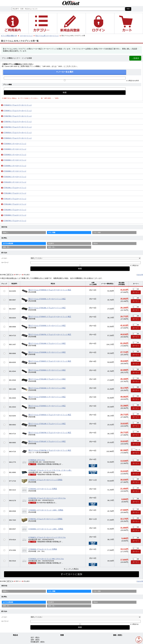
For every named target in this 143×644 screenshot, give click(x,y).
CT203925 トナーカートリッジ (15, 149)
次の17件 (140, 275)
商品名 (96, 243)
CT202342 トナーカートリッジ (15, 177)
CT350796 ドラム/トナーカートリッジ (17, 116)
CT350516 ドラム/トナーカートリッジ (17, 133)
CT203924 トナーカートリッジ (15, 144)
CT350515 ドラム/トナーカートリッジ (17, 138)
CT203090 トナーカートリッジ (15, 171)
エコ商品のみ (134, 265)
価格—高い (52, 247)
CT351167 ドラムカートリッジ (15, 199)
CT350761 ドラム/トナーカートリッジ (17, 122)
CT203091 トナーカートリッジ (15, 166)
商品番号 (51, 243)
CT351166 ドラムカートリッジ (15, 204)
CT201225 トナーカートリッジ (15, 182)
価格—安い (7, 247)
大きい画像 (97, 232)
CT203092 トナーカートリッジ (15, 160)
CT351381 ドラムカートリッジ (15, 188)
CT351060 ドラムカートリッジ (15, 210)
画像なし (6, 232)
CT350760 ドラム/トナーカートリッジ (17, 127)
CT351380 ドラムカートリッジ (15, 193)
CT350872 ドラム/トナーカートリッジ (17, 105)
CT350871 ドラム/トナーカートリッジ (17, 111)
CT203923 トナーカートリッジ (15, 155)
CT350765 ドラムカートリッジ (15, 221)
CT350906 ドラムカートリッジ (15, 215)
